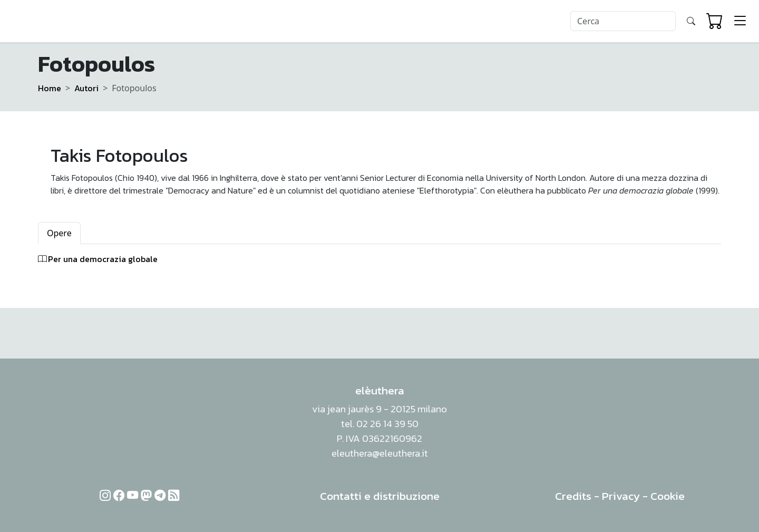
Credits (573, 496)
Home (50, 88)
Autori (86, 88)
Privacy (621, 496)
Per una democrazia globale (103, 259)
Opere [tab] (59, 233)
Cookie (668, 496)
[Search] (623, 21)
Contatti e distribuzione (380, 496)
